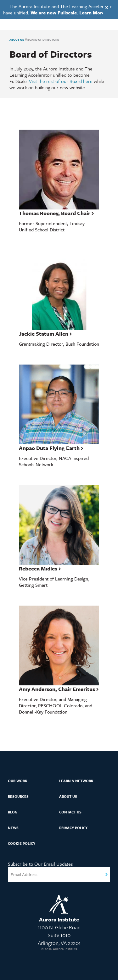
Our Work (18, 781)
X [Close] (107, 7)
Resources (18, 796)
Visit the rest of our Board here (61, 81)
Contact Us (70, 812)
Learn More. (93, 13)
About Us (17, 39)
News (13, 828)
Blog (13, 812)
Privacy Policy (73, 828)
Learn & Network (76, 781)
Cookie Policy (22, 843)
